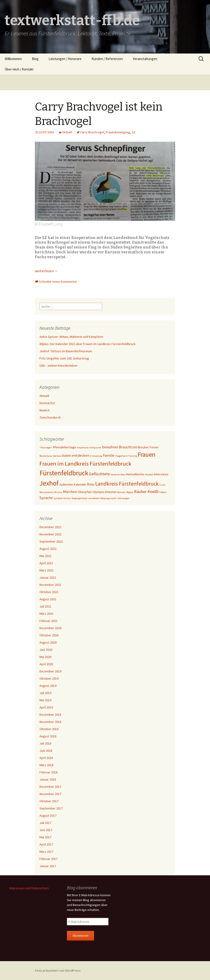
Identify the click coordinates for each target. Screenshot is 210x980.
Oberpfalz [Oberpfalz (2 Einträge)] (85, 492)
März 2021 (46, 614)
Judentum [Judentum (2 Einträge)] (66, 484)
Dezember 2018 (50, 715)
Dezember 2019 (50, 671)
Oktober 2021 (49, 592)
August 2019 (48, 686)
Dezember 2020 (50, 628)
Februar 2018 (49, 772)
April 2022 (46, 563)
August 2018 (48, 736)
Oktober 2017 (49, 801)
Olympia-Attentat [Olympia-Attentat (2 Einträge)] (104, 492)
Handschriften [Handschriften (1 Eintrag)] (118, 475)
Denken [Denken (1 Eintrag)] (57, 456)
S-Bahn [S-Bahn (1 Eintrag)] (163, 492)
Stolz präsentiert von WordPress (58, 970)
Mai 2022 (45, 556)
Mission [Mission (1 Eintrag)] (58, 492)
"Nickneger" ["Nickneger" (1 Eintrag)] (46, 448)
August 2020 (48, 642)
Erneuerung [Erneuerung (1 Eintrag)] (96, 456)
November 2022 (50, 534)
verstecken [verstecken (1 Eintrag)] (94, 498)
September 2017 (51, 808)
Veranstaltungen (145, 59)
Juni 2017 (46, 830)
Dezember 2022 (50, 527)
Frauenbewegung (118, 132)
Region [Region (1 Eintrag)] (130, 492)
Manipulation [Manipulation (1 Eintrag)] (46, 492)
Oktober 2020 (49, 635)
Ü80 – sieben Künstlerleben (58, 366)
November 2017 (50, 794)
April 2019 (46, 707)
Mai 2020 (45, 657)
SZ (134, 132)
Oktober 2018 (49, 729)
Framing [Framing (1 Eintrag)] (133, 456)
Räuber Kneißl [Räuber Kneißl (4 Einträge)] (146, 492)
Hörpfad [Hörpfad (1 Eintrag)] (149, 475)
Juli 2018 (45, 743)
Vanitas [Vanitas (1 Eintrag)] (67, 498)
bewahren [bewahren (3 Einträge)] (110, 447)
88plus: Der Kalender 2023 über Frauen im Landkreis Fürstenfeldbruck (88, 344)
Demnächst (47, 403)
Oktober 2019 (49, 678)
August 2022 (48, 549)
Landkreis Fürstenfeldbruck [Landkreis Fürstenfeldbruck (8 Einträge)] (127, 484)
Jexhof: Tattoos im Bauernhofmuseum (66, 351)
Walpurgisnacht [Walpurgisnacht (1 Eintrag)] (108, 498)
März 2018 (46, 765)
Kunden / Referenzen (107, 59)
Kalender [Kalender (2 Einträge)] (80, 484)
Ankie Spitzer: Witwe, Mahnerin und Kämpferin (71, 337)
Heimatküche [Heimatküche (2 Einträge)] (135, 474)
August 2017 (48, 816)
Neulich (44, 410)
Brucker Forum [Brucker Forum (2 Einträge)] (148, 447)
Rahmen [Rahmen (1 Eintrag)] (121, 492)
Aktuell (67, 132)
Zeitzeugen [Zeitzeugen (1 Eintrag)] (123, 498)
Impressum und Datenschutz (29, 888)
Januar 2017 (48, 866)
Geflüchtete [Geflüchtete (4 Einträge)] (99, 474)
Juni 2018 (46, 751)
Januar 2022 (48, 577)
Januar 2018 (48, 779)
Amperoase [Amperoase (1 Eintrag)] (83, 448)
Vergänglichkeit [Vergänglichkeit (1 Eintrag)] (80, 498)
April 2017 (46, 844)
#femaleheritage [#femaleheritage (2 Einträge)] (65, 447)
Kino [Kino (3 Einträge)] (91, 484)
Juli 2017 (45, 823)
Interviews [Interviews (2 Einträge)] (161, 474)
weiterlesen (46, 271)
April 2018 (46, 758)
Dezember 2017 (50, 787)
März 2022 (46, 570)
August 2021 (48, 599)
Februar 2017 (49, 859)
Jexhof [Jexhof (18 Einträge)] (49, 483)
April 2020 (46, 664)
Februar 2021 (49, 621)
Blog (35, 59)
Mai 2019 (45, 700)
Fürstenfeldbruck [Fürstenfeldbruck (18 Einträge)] (64, 473)
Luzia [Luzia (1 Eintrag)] (162, 485)
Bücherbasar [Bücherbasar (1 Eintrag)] (46, 456)
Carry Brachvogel (92, 132)
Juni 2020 (46, 650)
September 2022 (51, 541)
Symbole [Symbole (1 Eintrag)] (58, 498)
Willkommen (13, 59)
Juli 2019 (45, 693)
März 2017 (46, 852)
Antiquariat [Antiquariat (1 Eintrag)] (95, 448)
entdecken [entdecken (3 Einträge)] (81, 455)
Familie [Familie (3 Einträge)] (109, 455)
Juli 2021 (45, 606)
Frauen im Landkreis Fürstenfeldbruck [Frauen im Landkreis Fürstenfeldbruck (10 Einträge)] (85, 464)
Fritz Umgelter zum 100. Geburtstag (64, 358)
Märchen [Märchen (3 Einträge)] (70, 492)
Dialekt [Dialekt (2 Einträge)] (67, 456)
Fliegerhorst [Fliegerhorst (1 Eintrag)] (121, 456)
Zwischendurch (50, 417)
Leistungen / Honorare (65, 59)
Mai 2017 (45, 837)
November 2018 (50, 722)
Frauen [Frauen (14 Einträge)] (147, 454)
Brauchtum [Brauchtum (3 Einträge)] (128, 447)
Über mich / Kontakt (19, 69)
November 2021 (50, 585)
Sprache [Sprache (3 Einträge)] (46, 498)
